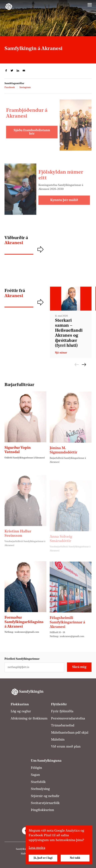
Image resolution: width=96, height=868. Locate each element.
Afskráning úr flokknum (29, 719)
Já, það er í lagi (43, 858)
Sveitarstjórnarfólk (45, 803)
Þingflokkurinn (42, 810)
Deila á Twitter (12, 71)
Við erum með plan (66, 747)
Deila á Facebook (6, 71)
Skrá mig (79, 667)
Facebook (10, 87)
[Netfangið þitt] (34, 667)
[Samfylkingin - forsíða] (9, 7)
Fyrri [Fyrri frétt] (77, 365)
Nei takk (75, 858)
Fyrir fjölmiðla (62, 711)
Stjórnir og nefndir (45, 796)
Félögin (36, 768)
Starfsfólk (38, 782)
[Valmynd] (90, 5)
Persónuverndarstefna (68, 719)
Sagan (35, 775)
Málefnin (58, 740)
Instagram (25, 87)
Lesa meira (37, 848)
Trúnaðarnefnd (63, 726)
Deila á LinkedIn (18, 71)
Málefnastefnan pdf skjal (70, 733)
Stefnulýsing (40, 789)
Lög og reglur (21, 711)
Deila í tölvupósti (24, 71)
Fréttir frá (25, 294)
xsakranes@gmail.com (27, 648)
